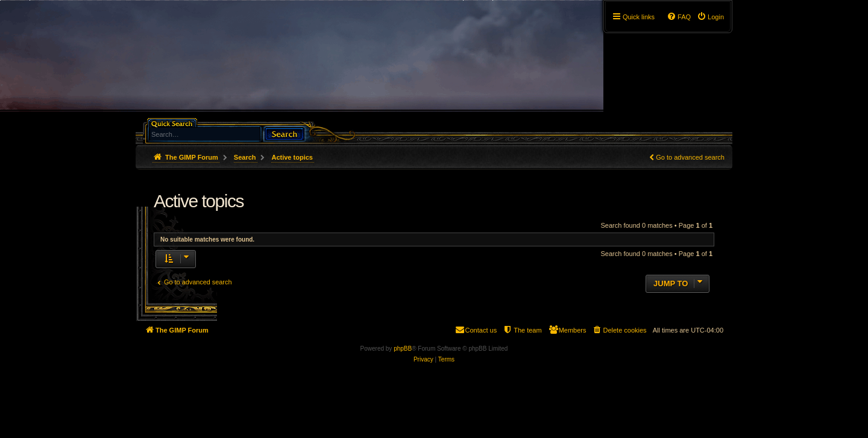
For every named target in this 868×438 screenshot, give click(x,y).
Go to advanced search (690, 157)
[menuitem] (710, 17)
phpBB (403, 349)
